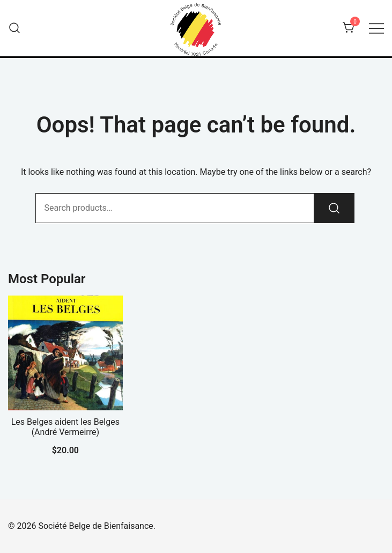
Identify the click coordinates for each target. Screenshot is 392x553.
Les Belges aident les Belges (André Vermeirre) (65, 427)
